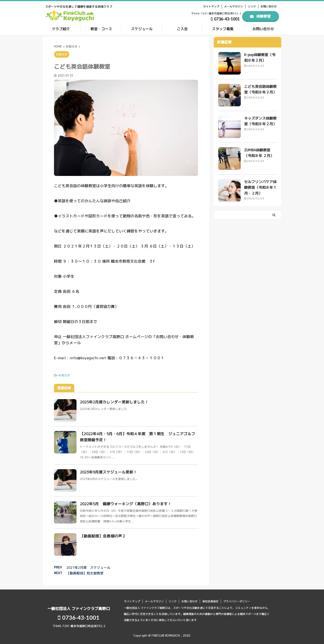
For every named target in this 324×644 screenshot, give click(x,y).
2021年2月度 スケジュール (88, 567)
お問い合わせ (269, 6)
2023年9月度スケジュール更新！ (109, 472)
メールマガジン (234, 6)
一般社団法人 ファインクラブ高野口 (79, 608)
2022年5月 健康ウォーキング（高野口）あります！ (126, 504)
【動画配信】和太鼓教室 (85, 573)
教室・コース (101, 29)
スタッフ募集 (223, 29)
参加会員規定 (210, 601)
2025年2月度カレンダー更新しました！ (115, 402)
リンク (252, 6)
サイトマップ (211, 6)
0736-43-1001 (225, 19)
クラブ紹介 (61, 29)
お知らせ (64, 375)
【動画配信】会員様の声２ (103, 536)
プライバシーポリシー (237, 601)
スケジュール (142, 29)
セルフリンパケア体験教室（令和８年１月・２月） (260, 188)
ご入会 (182, 29)
